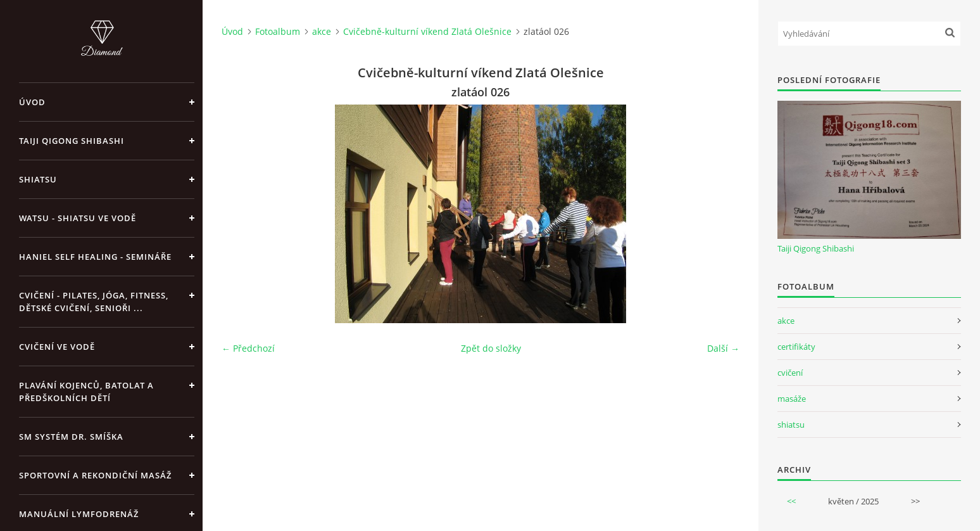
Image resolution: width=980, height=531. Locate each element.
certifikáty (796, 347)
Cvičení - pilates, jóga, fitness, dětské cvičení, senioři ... (94, 302)
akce (322, 31)
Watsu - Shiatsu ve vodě (78, 218)
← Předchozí (248, 348)
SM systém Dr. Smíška (71, 437)
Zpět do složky (491, 348)
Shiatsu (38, 179)
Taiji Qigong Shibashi (72, 141)
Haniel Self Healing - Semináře (95, 257)
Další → (723, 348)
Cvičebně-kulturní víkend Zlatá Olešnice (427, 31)
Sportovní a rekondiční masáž (95, 475)
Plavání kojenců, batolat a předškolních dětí (86, 392)
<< (791, 501)
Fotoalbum (278, 31)
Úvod (32, 102)
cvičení (790, 373)
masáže (792, 399)
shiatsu (791, 425)
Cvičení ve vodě (57, 347)
